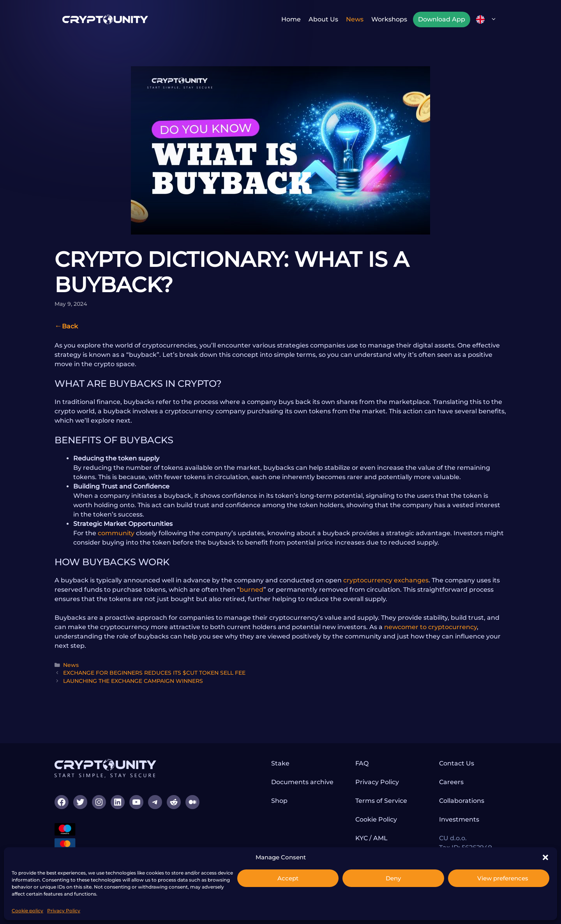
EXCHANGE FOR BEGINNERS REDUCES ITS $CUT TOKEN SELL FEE (154, 673)
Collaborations (462, 801)
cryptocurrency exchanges (386, 580)
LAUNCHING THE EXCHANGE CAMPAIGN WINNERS (133, 681)
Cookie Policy (376, 819)
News (355, 19)
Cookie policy (27, 911)
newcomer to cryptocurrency (430, 627)
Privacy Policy (64, 911)
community (116, 533)
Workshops (389, 19)
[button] (545, 857)
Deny (393, 878)
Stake (280, 763)
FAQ (362, 763)
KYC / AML (371, 838)
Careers (451, 782)
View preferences (503, 878)
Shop (279, 801)
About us (323, 19)
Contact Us (457, 763)
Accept (288, 878)
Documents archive (302, 782)
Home (291, 19)
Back (70, 326)
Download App (442, 19)
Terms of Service (381, 801)
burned (251, 590)
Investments (459, 819)
